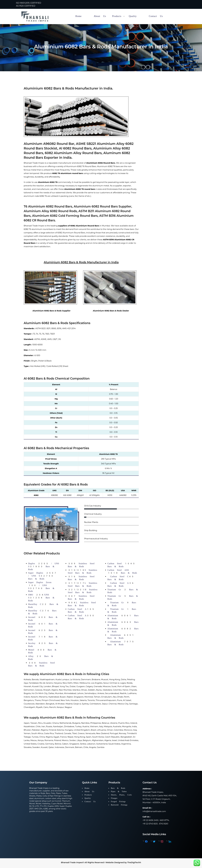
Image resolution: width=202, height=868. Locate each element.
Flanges (114, 798)
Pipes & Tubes (119, 791)
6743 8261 (164, 824)
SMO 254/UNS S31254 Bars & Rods (41, 598)
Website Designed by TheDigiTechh (123, 862)
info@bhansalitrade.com (154, 811)
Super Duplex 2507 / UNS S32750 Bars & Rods (42, 576)
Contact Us (90, 801)
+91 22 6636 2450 (151, 820)
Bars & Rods (118, 788)
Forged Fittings (118, 801)
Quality (88, 798)
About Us (89, 791)
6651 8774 (164, 820)
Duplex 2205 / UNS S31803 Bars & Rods (44, 566)
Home (87, 788)
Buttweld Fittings (119, 805)
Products (88, 795)
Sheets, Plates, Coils (121, 795)
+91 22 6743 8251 (150, 824)
